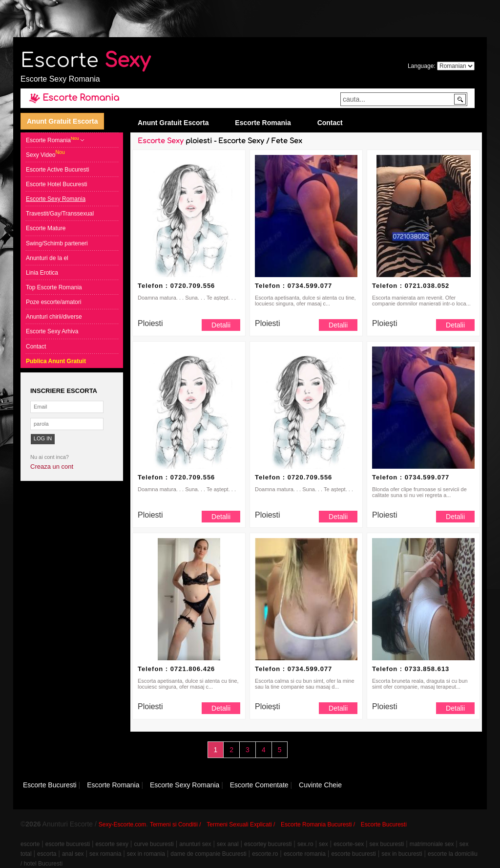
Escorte (85, 61)
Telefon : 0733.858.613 (411, 669)
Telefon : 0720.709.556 (176, 286)
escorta (47, 854)
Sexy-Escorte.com (122, 825)
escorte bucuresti (68, 844)
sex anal (228, 844)
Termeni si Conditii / (176, 825)
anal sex (73, 854)
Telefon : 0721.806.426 (176, 669)
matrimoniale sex (432, 844)
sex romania (105, 854)
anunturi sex (195, 844)
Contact (330, 123)
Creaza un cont (52, 467)
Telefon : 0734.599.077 (293, 286)
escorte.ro (265, 854)
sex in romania (146, 854)
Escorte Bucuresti (384, 825)
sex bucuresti (387, 844)
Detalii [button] (221, 325)
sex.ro (305, 844)
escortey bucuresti (268, 844)
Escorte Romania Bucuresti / (318, 825)
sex (323, 844)
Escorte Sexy (161, 141)
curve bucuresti (154, 844)
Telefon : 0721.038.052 (411, 286)
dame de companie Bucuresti (208, 854)
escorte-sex (349, 844)
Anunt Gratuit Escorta (62, 121)
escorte (30, 844)
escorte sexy (112, 844)
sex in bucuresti (402, 854)
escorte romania (305, 854)
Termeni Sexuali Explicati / (241, 825)
